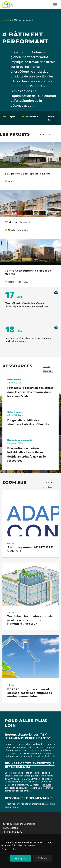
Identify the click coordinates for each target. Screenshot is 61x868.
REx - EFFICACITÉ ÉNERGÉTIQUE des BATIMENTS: (30, 765)
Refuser (43, 858)
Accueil (6, 20)
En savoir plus (9, 849)
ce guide (47, 785)
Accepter (21, 858)
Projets (11, 117)
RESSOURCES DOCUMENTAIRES (29, 798)
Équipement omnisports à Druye (28, 174)
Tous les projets (44, 134)
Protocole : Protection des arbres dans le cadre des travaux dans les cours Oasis (30, 392)
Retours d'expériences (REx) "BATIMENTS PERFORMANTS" (27, 736)
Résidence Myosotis (19, 222)
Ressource (32, 117)
